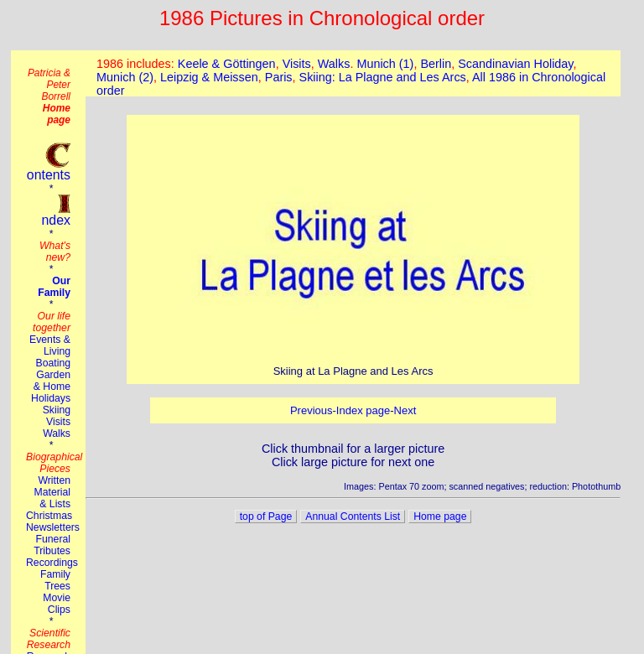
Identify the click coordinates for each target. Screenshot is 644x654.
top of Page (266, 516)
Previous (312, 410)
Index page (363, 410)
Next (405, 410)
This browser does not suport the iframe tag (353, 73)
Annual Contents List (353, 516)
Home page (440, 516)
